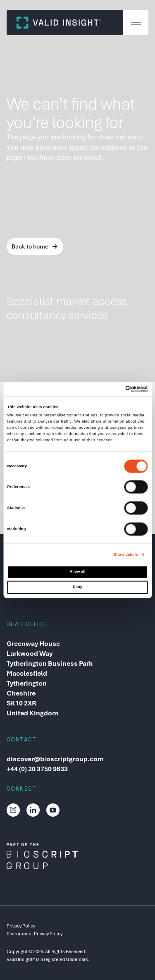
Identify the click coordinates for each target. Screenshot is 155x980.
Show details (126, 555)
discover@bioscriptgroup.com (55, 759)
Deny (77, 587)
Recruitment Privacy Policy (35, 934)
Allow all (78, 572)
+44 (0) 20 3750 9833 (37, 769)
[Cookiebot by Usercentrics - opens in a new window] (112, 389)
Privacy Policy (21, 926)
